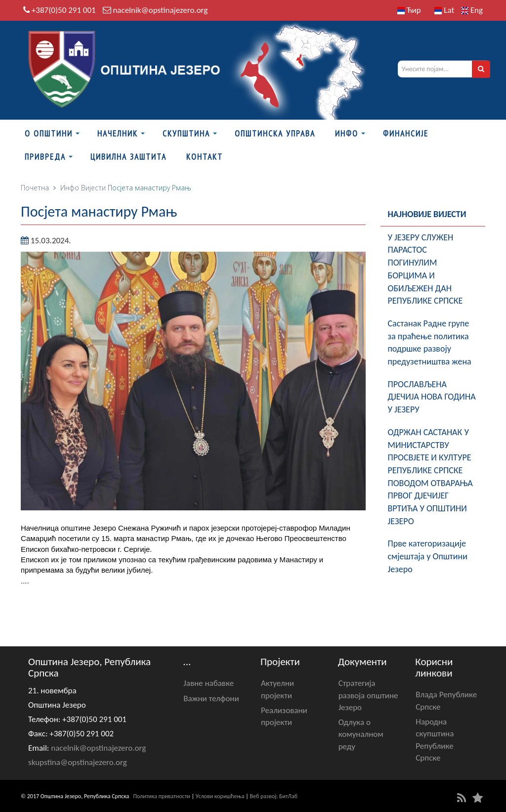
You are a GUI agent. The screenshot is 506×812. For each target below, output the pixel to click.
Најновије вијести (427, 214)
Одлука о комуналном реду (361, 734)
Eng (472, 10)
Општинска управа (275, 134)
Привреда (45, 157)
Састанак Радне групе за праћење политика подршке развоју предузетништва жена (430, 342)
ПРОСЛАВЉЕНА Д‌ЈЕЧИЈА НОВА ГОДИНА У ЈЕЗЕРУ (432, 397)
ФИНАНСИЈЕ (406, 134)
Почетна (35, 188)
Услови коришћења (220, 796)
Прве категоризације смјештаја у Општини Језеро (428, 556)
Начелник (118, 134)
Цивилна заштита (128, 157)
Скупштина (186, 134)
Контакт (205, 157)
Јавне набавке (209, 683)
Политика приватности (162, 796)
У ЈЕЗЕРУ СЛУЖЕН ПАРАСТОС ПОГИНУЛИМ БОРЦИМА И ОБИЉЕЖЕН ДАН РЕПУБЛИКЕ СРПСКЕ (425, 269)
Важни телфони (211, 699)
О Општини (49, 134)
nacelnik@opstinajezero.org (160, 10)
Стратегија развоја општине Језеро (368, 695)
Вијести (93, 188)
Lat (444, 10)
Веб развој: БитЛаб (274, 796)
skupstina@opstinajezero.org (78, 762)
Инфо (347, 134)
